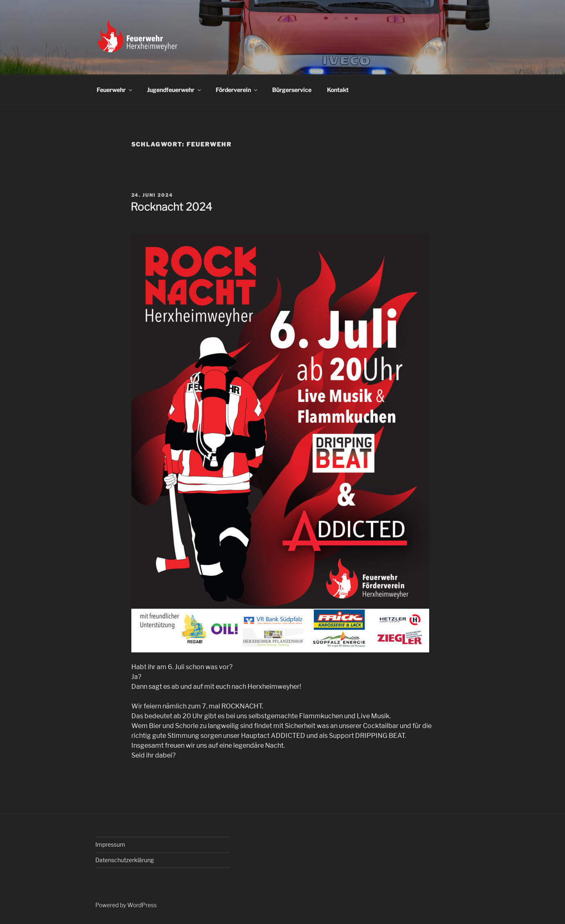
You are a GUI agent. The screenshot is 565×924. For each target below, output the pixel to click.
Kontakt (338, 90)
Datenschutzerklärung (125, 860)
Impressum (110, 844)
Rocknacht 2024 (171, 207)
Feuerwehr (115, 90)
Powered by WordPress (126, 905)
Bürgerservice (292, 90)
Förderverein (237, 90)
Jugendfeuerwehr (174, 90)
